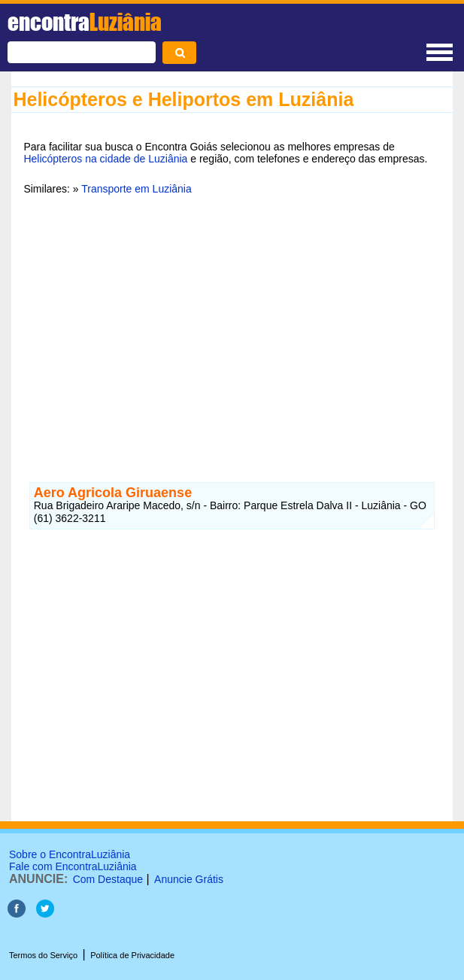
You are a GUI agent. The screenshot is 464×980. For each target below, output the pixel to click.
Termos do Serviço (43, 955)
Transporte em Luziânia (136, 189)
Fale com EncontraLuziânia (73, 866)
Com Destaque (108, 879)
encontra (85, 22)
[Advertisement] (232, 323)
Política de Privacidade (132, 955)
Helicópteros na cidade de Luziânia (105, 159)
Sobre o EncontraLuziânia (70, 854)
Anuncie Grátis (189, 879)
